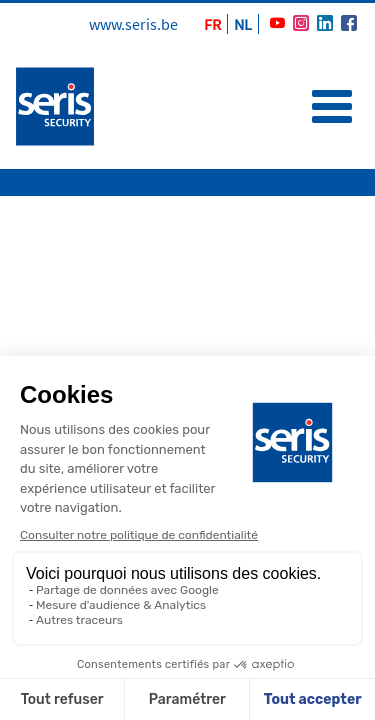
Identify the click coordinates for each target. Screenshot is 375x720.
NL (243, 24)
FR (212, 24)
